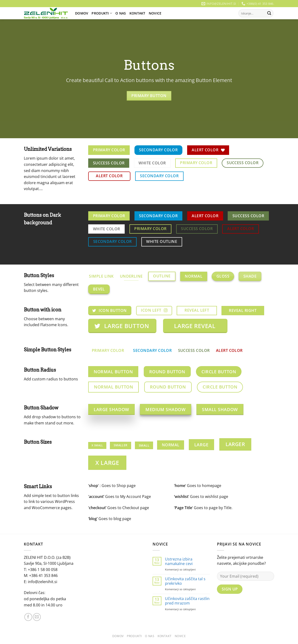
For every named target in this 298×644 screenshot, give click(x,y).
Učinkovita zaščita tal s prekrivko (185, 581)
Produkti (102, 13)
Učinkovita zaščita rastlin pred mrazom (187, 601)
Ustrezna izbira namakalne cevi (179, 561)
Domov (82, 13)
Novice (155, 13)
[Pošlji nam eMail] (37, 617)
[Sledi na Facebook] (28, 617)
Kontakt (137, 13)
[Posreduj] (269, 13)
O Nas (121, 13)
